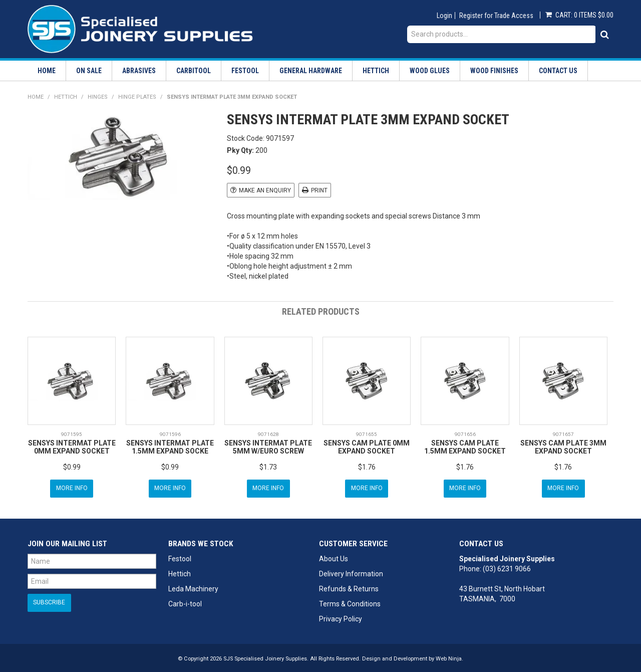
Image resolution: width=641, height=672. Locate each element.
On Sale (89, 71)
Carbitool (194, 71)
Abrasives (139, 71)
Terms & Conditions (350, 602)
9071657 (563, 434)
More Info (72, 487)
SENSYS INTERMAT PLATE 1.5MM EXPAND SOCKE (170, 446)
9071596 (170, 434)
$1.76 (367, 466)
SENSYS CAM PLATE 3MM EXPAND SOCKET (563, 446)
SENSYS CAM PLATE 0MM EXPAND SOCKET (367, 446)
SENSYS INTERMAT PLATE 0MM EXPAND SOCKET (72, 446)
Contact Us (558, 71)
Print (319, 190)
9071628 (268, 434)
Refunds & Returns (349, 587)
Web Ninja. (449, 657)
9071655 (367, 434)
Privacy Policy (341, 617)
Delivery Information (351, 572)
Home (47, 71)
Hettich (376, 71)
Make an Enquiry (265, 190)
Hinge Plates (137, 97)
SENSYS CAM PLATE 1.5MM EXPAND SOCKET (465, 446)
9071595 (72, 434)
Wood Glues (430, 71)
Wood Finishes (494, 71)
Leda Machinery (193, 587)
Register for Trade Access (496, 16)
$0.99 (72, 466)
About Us (334, 557)
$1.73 (268, 466)
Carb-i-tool (185, 602)
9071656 (465, 434)
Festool (245, 71)
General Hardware (311, 71)
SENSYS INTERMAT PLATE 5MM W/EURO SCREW (268, 446)
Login (444, 16)
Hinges (98, 97)
